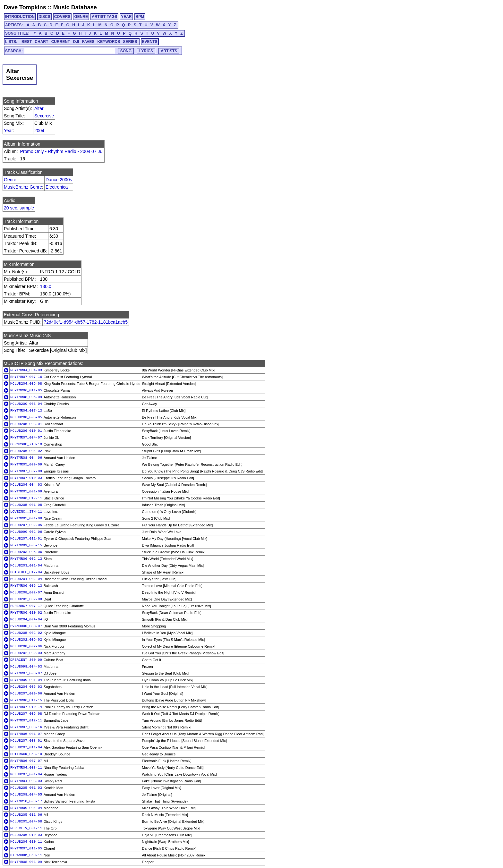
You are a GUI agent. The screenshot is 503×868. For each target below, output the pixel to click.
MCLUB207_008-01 (26, 741)
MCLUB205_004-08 (26, 821)
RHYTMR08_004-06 (26, 458)
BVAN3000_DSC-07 (26, 626)
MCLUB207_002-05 (26, 525)
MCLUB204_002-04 (26, 579)
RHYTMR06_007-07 (26, 761)
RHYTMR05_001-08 (26, 518)
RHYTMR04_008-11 (26, 768)
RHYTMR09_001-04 (26, 680)
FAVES (88, 42)
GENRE (81, 17)
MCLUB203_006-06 (26, 552)
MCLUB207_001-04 (26, 774)
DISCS (44, 17)
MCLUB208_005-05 (26, 417)
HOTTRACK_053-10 (26, 754)
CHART (41, 42)
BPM (140, 17)
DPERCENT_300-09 (26, 660)
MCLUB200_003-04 (26, 404)
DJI (76, 42)
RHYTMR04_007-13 (26, 411)
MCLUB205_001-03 (26, 788)
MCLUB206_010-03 (26, 835)
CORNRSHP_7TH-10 (26, 444)
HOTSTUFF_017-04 (26, 572)
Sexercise (44, 116)
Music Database (75, 7)
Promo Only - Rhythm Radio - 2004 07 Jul (62, 151)
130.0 (46, 286)
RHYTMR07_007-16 (26, 377)
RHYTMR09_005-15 (26, 545)
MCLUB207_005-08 (26, 714)
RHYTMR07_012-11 (26, 720)
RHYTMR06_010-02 (26, 613)
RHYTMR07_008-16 (26, 727)
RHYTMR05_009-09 (26, 464)
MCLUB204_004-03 (26, 485)
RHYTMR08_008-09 (26, 862)
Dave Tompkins (25, 7)
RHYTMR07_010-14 (26, 707)
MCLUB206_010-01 (26, 431)
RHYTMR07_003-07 (26, 673)
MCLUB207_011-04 (26, 747)
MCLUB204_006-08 (26, 384)
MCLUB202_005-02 (26, 640)
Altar (39, 108)
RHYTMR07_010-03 (26, 478)
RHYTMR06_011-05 (26, 390)
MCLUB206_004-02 (26, 451)
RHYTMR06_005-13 (26, 586)
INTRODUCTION (20, 17)
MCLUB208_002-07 (26, 592)
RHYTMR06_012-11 (26, 498)
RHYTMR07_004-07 (26, 438)
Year (8, 131)
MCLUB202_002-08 (26, 599)
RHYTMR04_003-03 (26, 781)
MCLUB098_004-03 (26, 667)
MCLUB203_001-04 (26, 566)
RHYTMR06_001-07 (26, 734)
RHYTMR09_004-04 (26, 808)
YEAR (126, 17)
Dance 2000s (59, 180)
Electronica (57, 187)
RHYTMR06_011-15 (26, 700)
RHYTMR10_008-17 (26, 801)
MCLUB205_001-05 (26, 505)
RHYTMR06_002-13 (26, 559)
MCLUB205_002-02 (26, 633)
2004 (39, 131)
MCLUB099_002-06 (26, 532)
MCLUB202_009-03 (26, 653)
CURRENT (61, 42)
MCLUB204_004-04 (26, 619)
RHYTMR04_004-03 (26, 370)
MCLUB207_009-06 (26, 694)
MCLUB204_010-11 (26, 842)
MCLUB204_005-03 (26, 687)
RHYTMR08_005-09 (26, 397)
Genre (10, 180)
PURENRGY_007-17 (26, 606)
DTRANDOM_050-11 (26, 855)
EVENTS (150, 42)
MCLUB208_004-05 (26, 795)
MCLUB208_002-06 (26, 646)
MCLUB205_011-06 (26, 815)
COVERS (62, 17)
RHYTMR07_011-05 (26, 848)
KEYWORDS (109, 42)
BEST (27, 42)
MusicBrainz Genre (23, 187)
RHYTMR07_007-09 (26, 471)
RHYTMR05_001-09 (26, 491)
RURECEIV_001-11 (26, 828)
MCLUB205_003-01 (26, 424)
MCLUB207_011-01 (26, 539)
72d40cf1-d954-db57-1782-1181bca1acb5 (86, 322)
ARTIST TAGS (104, 17)
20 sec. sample (19, 208)
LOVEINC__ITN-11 (26, 512)
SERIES (130, 42)
